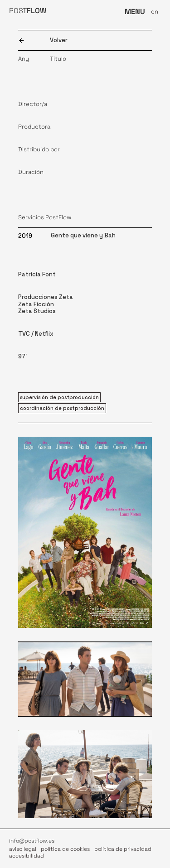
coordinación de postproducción (62, 408)
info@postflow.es (32, 841)
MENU (135, 12)
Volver (59, 40)
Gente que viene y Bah (83, 235)
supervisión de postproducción (59, 397)
